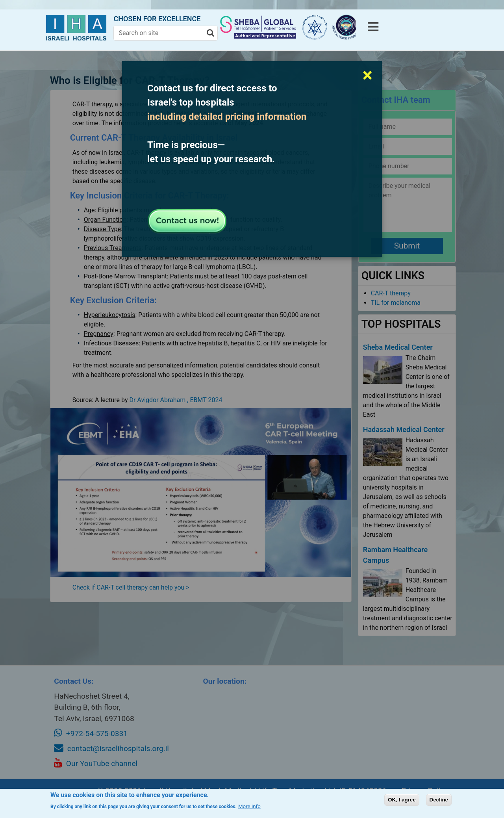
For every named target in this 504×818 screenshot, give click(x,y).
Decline (439, 800)
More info (249, 806)
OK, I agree (402, 800)
